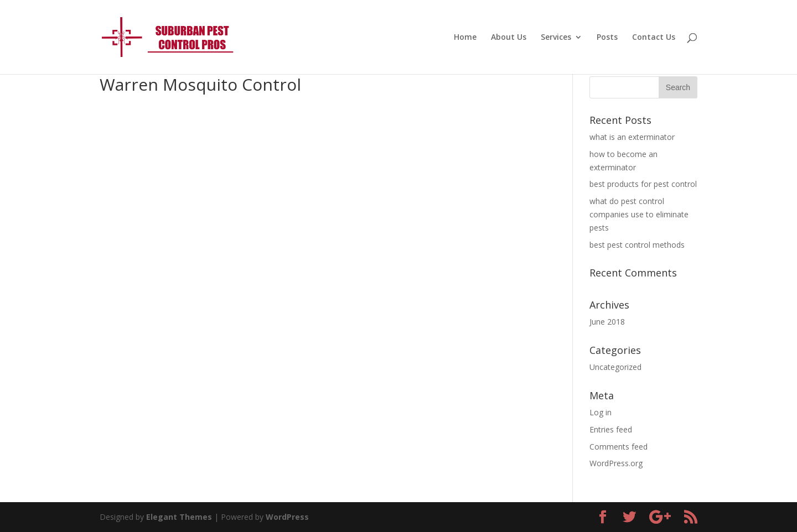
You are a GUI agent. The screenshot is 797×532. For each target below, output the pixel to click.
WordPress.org (616, 463)
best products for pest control (643, 184)
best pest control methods (637, 245)
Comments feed (619, 447)
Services (556, 38)
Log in (601, 412)
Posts (607, 38)
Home (465, 38)
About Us (509, 38)
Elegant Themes (179, 517)
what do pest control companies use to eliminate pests (639, 214)
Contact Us (654, 38)
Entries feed (611, 429)
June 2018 (607, 322)
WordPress (287, 517)
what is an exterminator (632, 137)
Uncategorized (615, 367)
